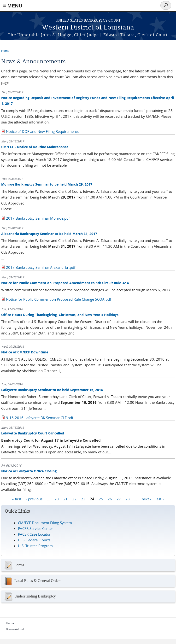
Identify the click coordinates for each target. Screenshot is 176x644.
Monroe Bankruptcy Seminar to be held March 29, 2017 (47, 184)
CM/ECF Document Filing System (45, 523)
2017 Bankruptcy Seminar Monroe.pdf (38, 218)
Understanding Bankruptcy (30, 597)
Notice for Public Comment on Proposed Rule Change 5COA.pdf (59, 299)
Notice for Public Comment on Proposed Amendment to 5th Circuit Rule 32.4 (65, 283)
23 (83, 499)
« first (17, 499)
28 (128, 499)
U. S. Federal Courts (34, 540)
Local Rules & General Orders (32, 581)
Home (5, 51)
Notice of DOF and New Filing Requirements (42, 131)
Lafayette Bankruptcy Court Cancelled (33, 433)
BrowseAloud (15, 629)
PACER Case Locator (34, 534)
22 (74, 499)
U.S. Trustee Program (35, 546)
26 (110, 499)
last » (160, 499)
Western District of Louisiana (88, 28)
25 (101, 499)
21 (65, 499)
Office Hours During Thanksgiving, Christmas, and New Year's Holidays (60, 315)
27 (119, 499)
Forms (14, 565)
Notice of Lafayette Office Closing (29, 471)
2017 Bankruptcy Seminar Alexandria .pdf (41, 267)
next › (146, 499)
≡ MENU (13, 6)
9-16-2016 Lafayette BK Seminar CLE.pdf (40, 418)
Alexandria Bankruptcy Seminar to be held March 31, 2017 (49, 234)
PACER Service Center (35, 528)
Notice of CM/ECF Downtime (25, 352)
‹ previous (34, 499)
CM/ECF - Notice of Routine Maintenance (35, 147)
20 (57, 499)
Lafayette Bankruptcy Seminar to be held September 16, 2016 (52, 390)
